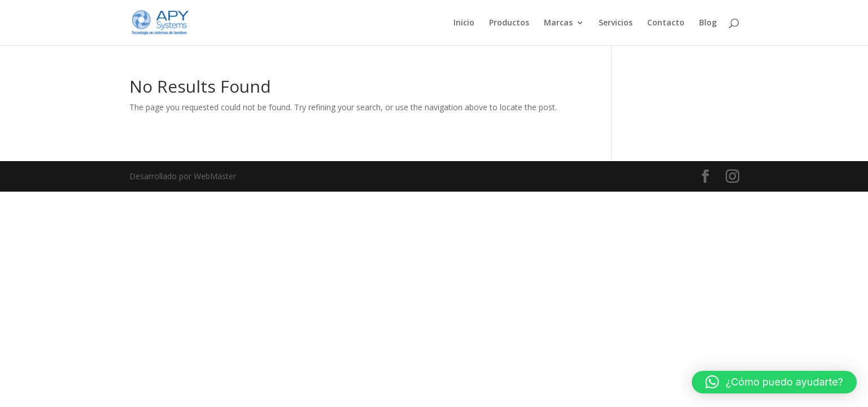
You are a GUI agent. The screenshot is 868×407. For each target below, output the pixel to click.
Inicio (464, 23)
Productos (509, 23)
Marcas (558, 23)
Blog (708, 23)
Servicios (616, 23)
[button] (774, 382)
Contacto (666, 23)
